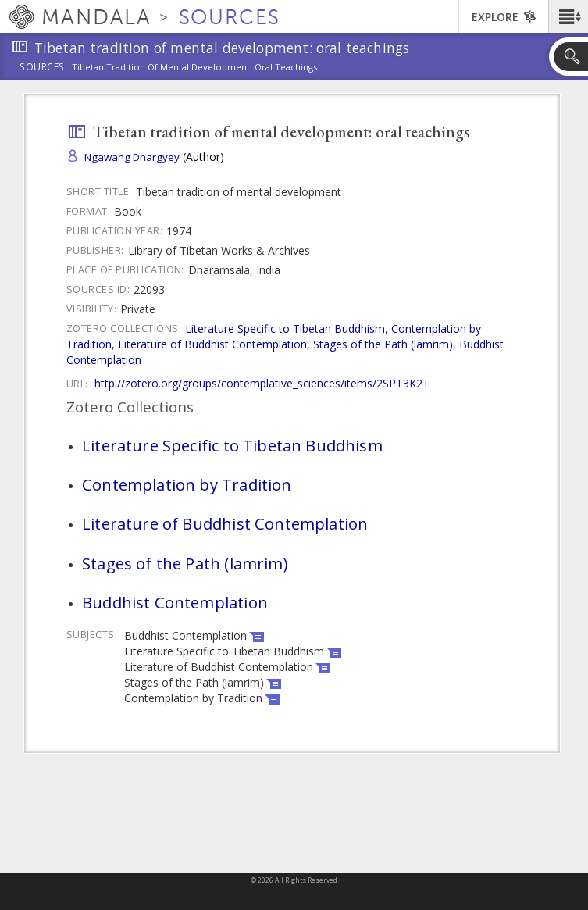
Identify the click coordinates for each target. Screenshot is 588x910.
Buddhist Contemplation (175, 602)
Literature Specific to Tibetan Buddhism (285, 328)
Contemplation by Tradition (187, 484)
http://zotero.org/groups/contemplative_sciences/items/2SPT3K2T (262, 383)
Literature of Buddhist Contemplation (212, 344)
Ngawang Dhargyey (132, 157)
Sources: (44, 68)
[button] (568, 16)
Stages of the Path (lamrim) (383, 344)
